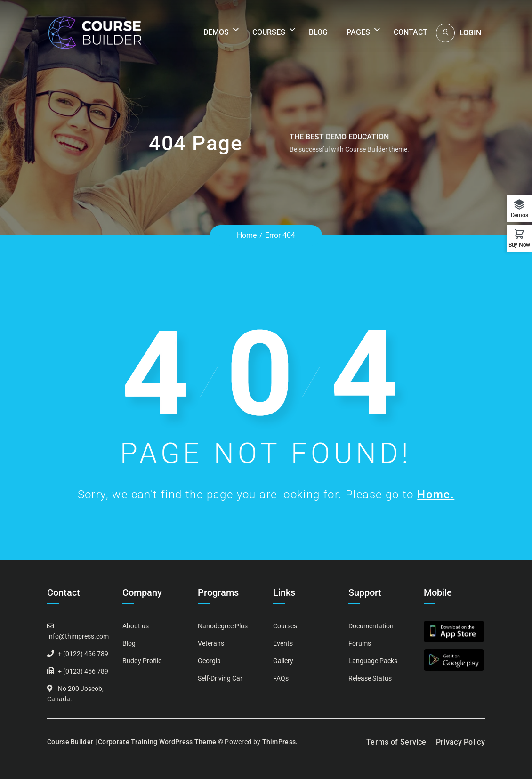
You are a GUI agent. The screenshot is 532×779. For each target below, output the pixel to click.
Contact (411, 32)
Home (247, 235)
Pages (358, 32)
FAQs (281, 678)
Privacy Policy (460, 742)
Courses (269, 32)
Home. (436, 495)
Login (470, 33)
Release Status (370, 678)
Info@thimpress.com (78, 636)
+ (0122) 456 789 (83, 654)
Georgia (209, 661)
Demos (216, 32)
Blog (318, 32)
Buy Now (519, 245)
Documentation (371, 626)
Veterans (211, 643)
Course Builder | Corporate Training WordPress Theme (132, 742)
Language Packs (373, 661)
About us (136, 626)
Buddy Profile (142, 661)
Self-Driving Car (220, 678)
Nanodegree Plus (223, 626)
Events (283, 643)
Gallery (283, 661)
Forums (360, 643)
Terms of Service (396, 742)
